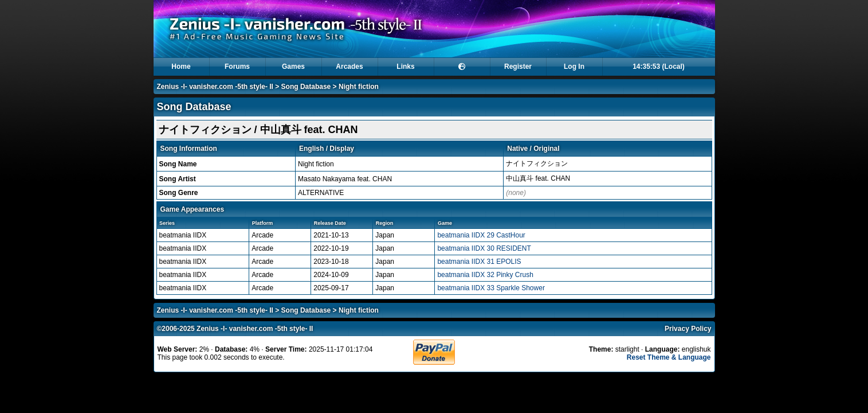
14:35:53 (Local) (659, 67)
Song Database (306, 87)
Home (181, 67)
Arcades (349, 67)
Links (405, 67)
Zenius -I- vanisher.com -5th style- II (215, 87)
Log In (574, 67)
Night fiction (359, 87)
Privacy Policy (688, 329)
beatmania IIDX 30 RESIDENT (484, 248)
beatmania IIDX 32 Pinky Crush (485, 275)
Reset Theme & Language (669, 357)
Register (518, 67)
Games (293, 67)
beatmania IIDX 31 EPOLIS (479, 262)
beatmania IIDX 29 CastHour (481, 235)
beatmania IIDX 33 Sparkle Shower (491, 288)
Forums (237, 67)
